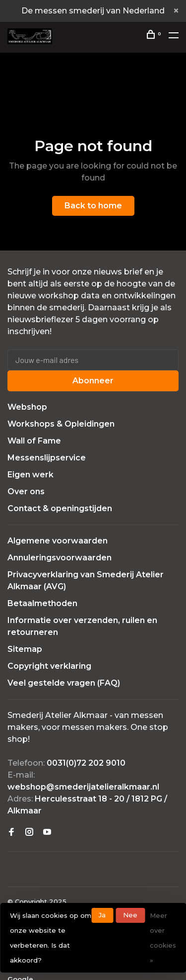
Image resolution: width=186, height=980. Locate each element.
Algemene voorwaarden (58, 541)
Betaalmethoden (42, 603)
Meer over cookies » (163, 938)
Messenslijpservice (47, 458)
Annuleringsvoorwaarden (60, 558)
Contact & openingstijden (60, 508)
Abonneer (93, 381)
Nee (130, 915)
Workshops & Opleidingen (61, 424)
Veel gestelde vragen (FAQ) (64, 683)
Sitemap (25, 649)
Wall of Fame (34, 441)
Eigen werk (31, 475)
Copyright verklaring (49, 666)
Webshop (27, 407)
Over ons (26, 491)
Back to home (93, 206)
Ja (102, 915)
